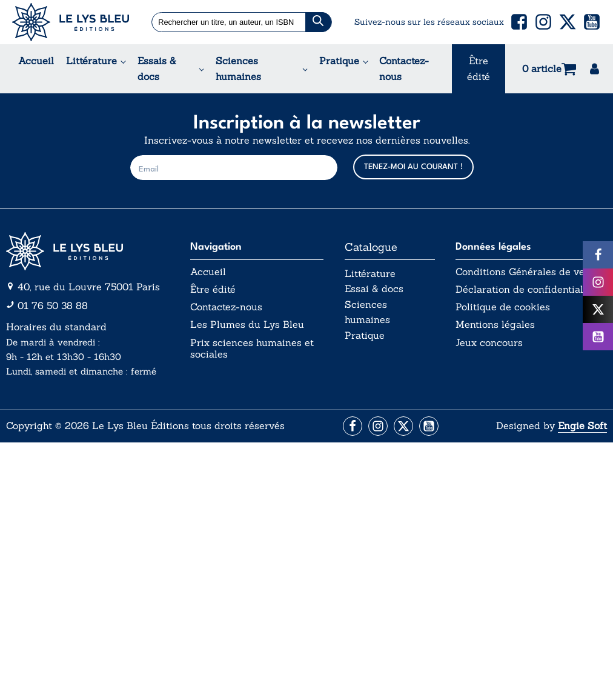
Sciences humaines (238, 68)
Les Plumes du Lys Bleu (247, 325)
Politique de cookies (503, 307)
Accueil (36, 61)
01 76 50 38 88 (53, 305)
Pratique (339, 61)
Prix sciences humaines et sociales (252, 348)
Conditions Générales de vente (527, 272)
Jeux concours (489, 343)
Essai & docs (374, 288)
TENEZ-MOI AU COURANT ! (413, 167)
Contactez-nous (404, 68)
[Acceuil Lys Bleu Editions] (71, 22)
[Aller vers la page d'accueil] (88, 251)
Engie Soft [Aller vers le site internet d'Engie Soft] (582, 425)
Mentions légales (495, 325)
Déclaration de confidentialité (525, 289)
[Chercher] (318, 22)
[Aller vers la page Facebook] (353, 426)
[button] (519, 22)
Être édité (479, 68)
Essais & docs (157, 68)
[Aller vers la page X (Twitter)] (403, 426)
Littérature (91, 61)
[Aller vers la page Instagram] (378, 426)
